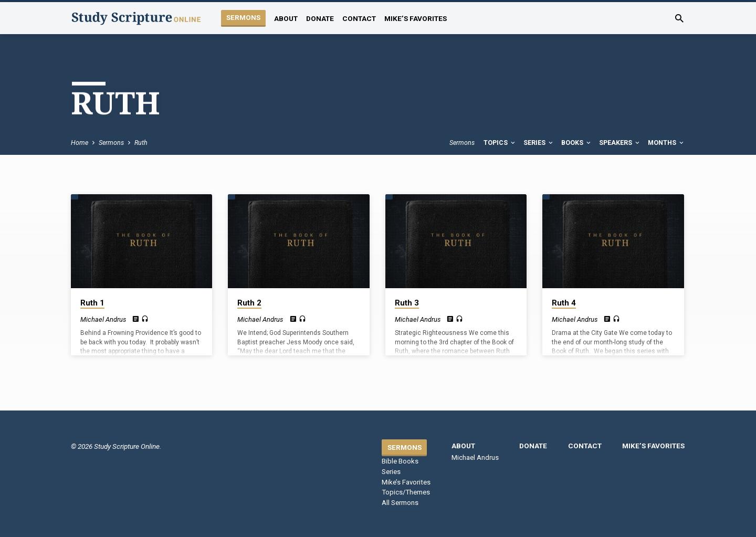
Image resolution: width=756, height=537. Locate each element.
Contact (359, 18)
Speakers (620, 143)
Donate (320, 18)
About (286, 18)
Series (539, 143)
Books (577, 143)
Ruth (141, 143)
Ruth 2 (249, 303)
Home (80, 143)
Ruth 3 (407, 303)
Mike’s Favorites (416, 18)
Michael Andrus (103, 319)
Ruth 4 (564, 303)
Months (666, 143)
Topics (500, 143)
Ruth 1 (92, 303)
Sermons (243, 18)
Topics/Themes (406, 492)
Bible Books (400, 461)
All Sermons (400, 503)
